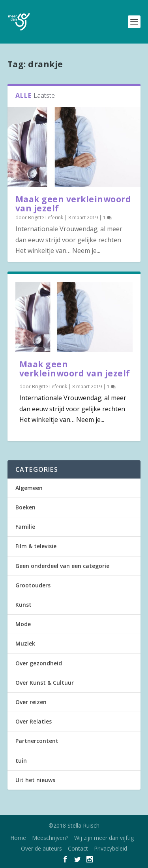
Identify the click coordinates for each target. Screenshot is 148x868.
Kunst (23, 605)
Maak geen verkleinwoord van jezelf (73, 204)
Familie (25, 527)
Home (18, 838)
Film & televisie (36, 546)
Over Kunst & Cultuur (45, 683)
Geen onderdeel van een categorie (62, 566)
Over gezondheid (39, 663)
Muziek (25, 643)
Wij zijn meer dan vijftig (104, 838)
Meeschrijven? (50, 838)
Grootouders (33, 585)
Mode (23, 624)
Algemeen (29, 488)
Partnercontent (37, 741)
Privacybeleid (111, 848)
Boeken (25, 507)
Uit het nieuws (35, 780)
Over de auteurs (41, 848)
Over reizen (31, 702)
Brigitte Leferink (46, 217)
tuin (21, 761)
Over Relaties (34, 721)
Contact (78, 848)
